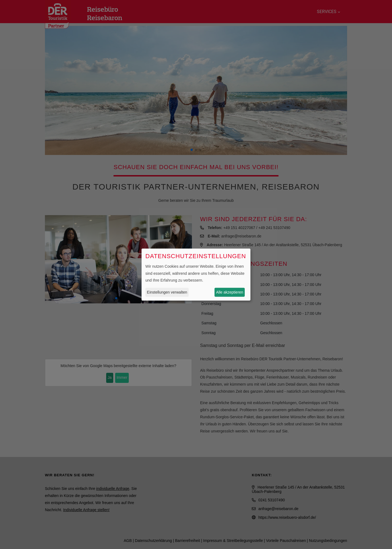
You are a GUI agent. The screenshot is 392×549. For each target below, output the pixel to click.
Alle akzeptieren (230, 292)
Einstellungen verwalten (167, 292)
